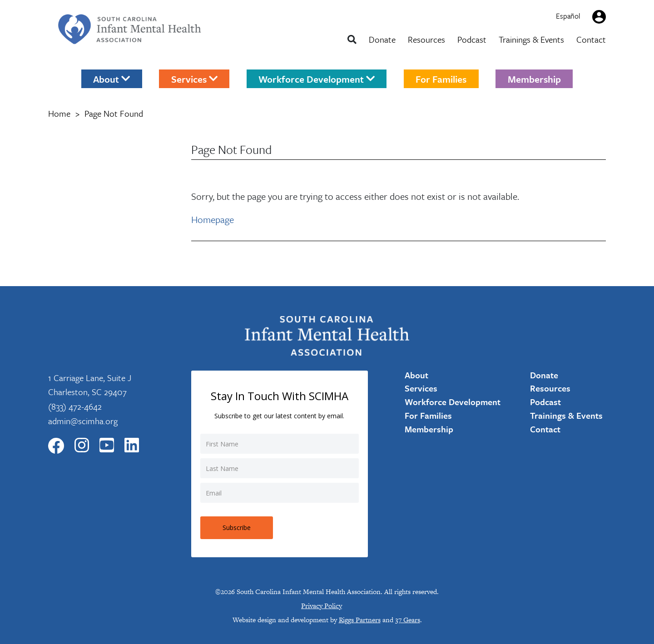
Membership (534, 79)
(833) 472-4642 (75, 406)
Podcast (472, 39)
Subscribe (237, 528)
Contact (591, 39)
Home (59, 113)
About (111, 79)
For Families (441, 79)
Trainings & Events (531, 39)
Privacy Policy (322, 606)
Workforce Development (317, 79)
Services (194, 79)
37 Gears (408, 620)
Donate (382, 39)
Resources (426, 39)
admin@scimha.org (83, 421)
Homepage (213, 219)
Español (568, 16)
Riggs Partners (360, 620)
